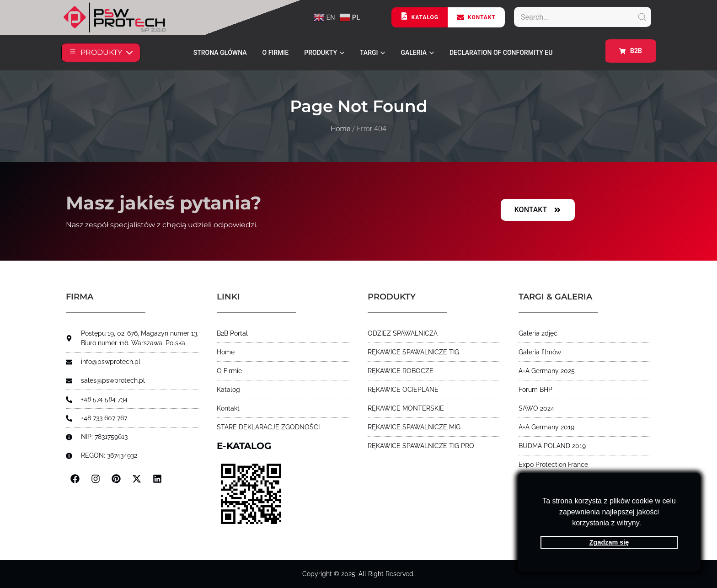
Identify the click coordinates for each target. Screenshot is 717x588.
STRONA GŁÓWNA (220, 53)
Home (340, 129)
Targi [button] (372, 53)
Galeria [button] (417, 53)
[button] (644, 524)
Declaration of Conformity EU (501, 53)
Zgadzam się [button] (609, 542)
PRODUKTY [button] (324, 53)
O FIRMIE (276, 53)
